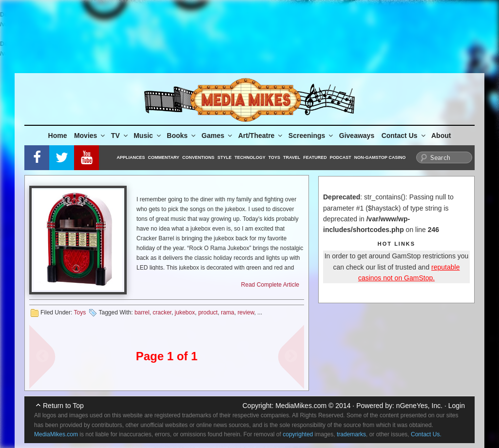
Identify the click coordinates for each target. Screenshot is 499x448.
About (441, 136)
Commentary (164, 157)
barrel (142, 312)
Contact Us (404, 136)
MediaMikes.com (301, 406)
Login (457, 406)
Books (182, 136)
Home (58, 136)
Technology (250, 157)
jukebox (185, 312)
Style (224, 157)
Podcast (341, 157)
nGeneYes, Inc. (419, 406)
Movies (90, 136)
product (208, 312)
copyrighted (298, 434)
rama (227, 312)
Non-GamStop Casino (380, 157)
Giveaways (357, 136)
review (246, 312)
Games (218, 136)
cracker (162, 312)
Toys (274, 157)
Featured (315, 157)
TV (120, 136)
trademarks (351, 434)
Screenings (311, 136)
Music (148, 136)
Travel (292, 157)
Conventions (198, 157)
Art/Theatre (261, 136)
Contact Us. (426, 434)
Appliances (131, 157)
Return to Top (63, 406)
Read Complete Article (270, 285)
